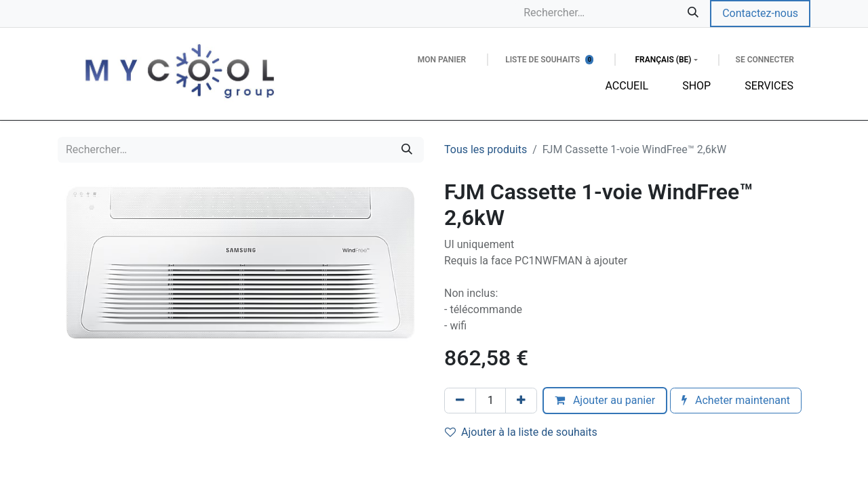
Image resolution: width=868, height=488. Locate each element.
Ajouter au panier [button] (605, 400)
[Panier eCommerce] (442, 60)
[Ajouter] (521, 401)
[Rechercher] (693, 13)
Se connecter (765, 60)
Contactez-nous (760, 13)
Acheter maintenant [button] (736, 400)
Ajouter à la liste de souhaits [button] (521, 432)
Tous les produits (486, 149)
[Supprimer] (460, 401)
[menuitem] (627, 86)
